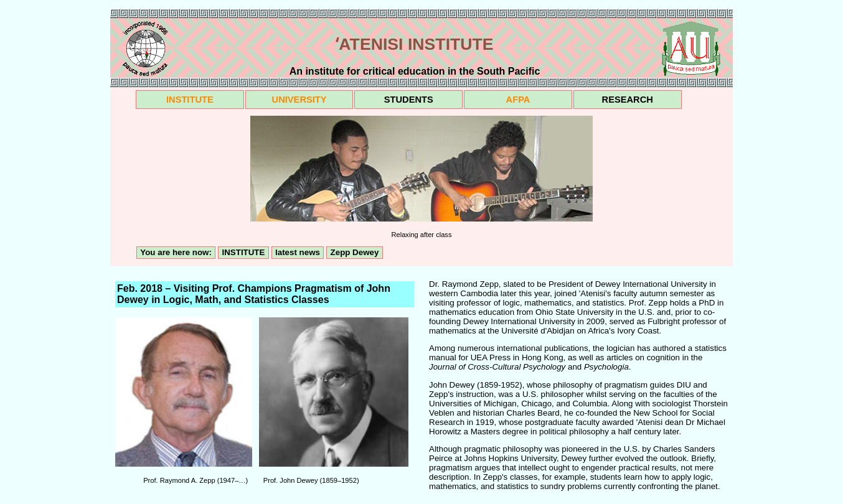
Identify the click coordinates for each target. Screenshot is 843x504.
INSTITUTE (190, 100)
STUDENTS (409, 100)
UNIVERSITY (299, 100)
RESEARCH (628, 100)
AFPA (518, 100)
